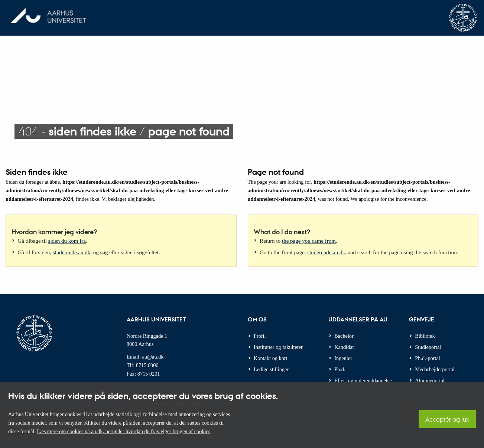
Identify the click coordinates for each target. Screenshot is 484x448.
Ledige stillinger (271, 369)
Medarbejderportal (435, 369)
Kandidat (344, 347)
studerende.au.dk (72, 252)
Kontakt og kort (271, 358)
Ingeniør (343, 358)
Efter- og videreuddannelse (363, 380)
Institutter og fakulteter (278, 347)
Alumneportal (430, 380)
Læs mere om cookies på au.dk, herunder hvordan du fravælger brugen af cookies (124, 431)
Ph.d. (340, 369)
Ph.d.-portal (428, 358)
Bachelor (344, 336)
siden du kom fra (67, 241)
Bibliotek (425, 336)
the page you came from (309, 241)
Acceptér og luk (447, 419)
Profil (260, 336)
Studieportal (428, 347)
